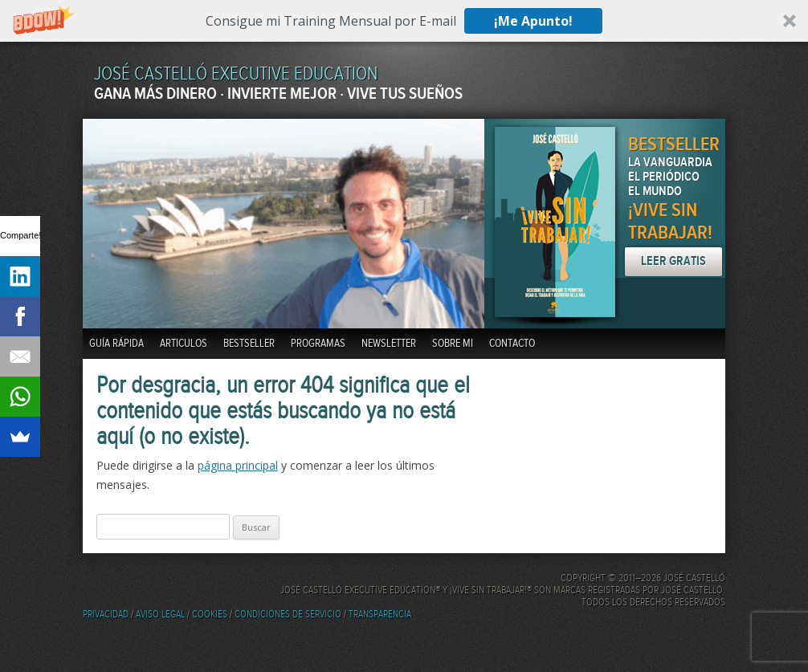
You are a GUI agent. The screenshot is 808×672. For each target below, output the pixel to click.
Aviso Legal (160, 615)
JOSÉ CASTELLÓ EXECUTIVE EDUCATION (236, 74)
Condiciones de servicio (288, 615)
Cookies (210, 615)
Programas (318, 344)
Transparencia (380, 615)
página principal (238, 465)
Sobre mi (453, 344)
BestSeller (249, 344)
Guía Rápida (116, 344)
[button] (404, 21)
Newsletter (389, 344)
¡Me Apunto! (533, 21)
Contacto (512, 344)
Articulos (184, 344)
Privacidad (106, 615)
